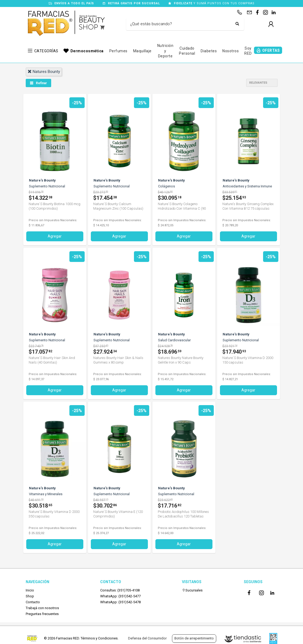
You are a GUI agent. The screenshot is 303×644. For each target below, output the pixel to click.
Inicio (30, 590)
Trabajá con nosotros (42, 608)
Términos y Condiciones (99, 638)
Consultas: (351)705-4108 (120, 590)
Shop (30, 596)
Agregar (55, 236)
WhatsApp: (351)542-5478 (120, 602)
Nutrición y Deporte (165, 51)
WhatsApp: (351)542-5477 (120, 596)
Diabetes (209, 51)
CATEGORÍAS (46, 51)
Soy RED (248, 51)
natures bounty (44, 72)
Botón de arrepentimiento (194, 638)
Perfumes (118, 51)
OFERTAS (271, 50)
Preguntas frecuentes (42, 614)
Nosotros (231, 51)
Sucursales (192, 590)
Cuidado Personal (187, 51)
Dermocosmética (87, 51)
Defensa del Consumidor (147, 638)
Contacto (33, 602)
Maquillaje (142, 51)
